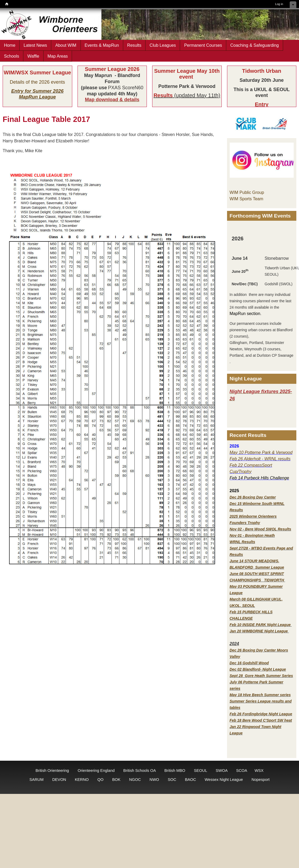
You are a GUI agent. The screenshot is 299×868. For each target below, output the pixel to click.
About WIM (66, 45)
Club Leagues (163, 45)
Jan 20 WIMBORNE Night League (259, 631)
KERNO (82, 780)
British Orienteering (52, 771)
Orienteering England (96, 771)
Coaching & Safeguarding (255, 45)
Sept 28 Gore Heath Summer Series (261, 676)
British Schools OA (139, 771)
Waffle (33, 56)
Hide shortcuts (293, 5)
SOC (172, 780)
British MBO (175, 771)
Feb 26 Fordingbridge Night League (261, 714)
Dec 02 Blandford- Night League (258, 669)
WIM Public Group (247, 192)
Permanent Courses (203, 45)
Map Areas (58, 56)
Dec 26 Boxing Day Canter (253, 497)
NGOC (135, 780)
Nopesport (260, 780)
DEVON (59, 780)
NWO (154, 780)
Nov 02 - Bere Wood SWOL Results (260, 529)
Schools (12, 56)
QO (101, 780)
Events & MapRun (102, 45)
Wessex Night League (224, 780)
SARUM (37, 780)
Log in (279, 4)
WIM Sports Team (247, 199)
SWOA (221, 771)
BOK (116, 780)
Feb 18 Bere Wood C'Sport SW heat (261, 720)
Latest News (35, 45)
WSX (259, 771)
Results (134, 45)
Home (10, 45)
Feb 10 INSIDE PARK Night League (260, 625)
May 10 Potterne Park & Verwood (261, 452)
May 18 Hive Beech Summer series (260, 695)
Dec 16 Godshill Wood (249, 663)
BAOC (190, 780)
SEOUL (200, 771)
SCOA (242, 771)
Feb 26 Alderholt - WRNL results (260, 459)
